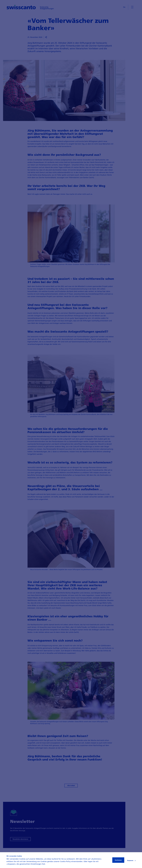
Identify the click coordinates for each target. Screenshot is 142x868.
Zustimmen (118, 860)
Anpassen (131, 860)
